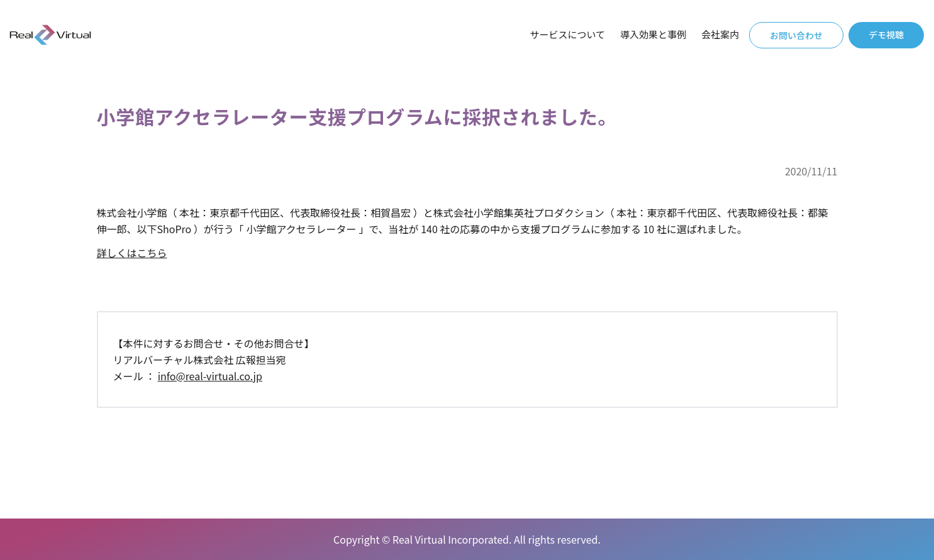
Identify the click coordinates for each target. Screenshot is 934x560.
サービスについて (567, 34)
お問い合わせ (796, 35)
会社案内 (720, 34)
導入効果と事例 (653, 34)
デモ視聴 (886, 35)
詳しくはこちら (132, 253)
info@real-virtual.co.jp (210, 376)
